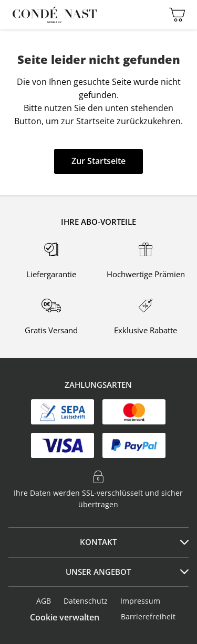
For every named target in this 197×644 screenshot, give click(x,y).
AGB (44, 601)
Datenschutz (86, 601)
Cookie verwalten (65, 617)
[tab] (98, 542)
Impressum (140, 601)
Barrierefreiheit (148, 616)
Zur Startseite (98, 161)
